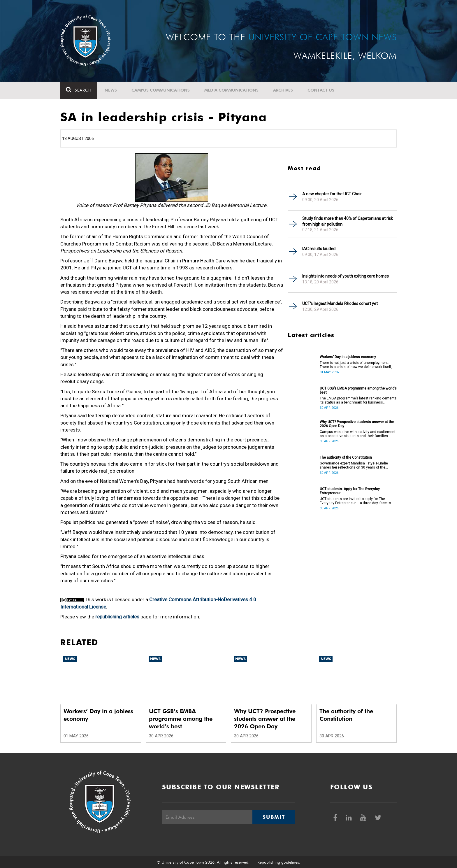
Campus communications (161, 90)
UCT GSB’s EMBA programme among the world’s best (358, 390)
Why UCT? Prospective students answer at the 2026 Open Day (357, 424)
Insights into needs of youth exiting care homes (346, 276)
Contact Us (321, 90)
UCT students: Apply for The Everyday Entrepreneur (350, 491)
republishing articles (117, 617)
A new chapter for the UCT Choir (332, 194)
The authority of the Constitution (346, 457)
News (111, 90)
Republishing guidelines (278, 862)
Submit (274, 817)
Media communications (232, 90)
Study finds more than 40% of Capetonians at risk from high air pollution (348, 221)
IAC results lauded (319, 249)
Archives (283, 90)
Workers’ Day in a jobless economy (348, 357)
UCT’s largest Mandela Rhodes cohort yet (340, 304)
